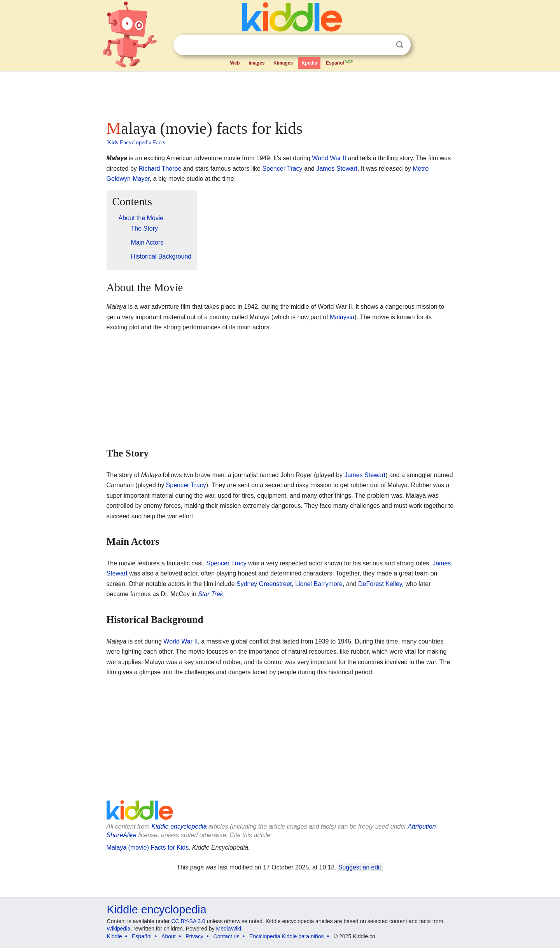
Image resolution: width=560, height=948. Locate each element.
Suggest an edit (360, 867)
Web (235, 63)
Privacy (194, 936)
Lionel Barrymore (319, 584)
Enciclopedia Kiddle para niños (286, 936)
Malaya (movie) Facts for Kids (148, 847)
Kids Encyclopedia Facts (136, 142)
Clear (384, 45)
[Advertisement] (280, 93)
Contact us (227, 936)
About (169, 936)
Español (340, 62)
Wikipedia (119, 929)
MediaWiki (229, 929)
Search (400, 45)
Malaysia (342, 317)
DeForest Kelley (380, 584)
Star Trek (211, 594)
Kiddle (115, 936)
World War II (329, 158)
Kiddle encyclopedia (179, 826)
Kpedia (309, 63)
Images (256, 63)
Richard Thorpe (160, 169)
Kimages (283, 63)
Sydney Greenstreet (264, 584)
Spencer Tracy (282, 169)
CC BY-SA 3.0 (188, 921)
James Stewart (337, 169)
